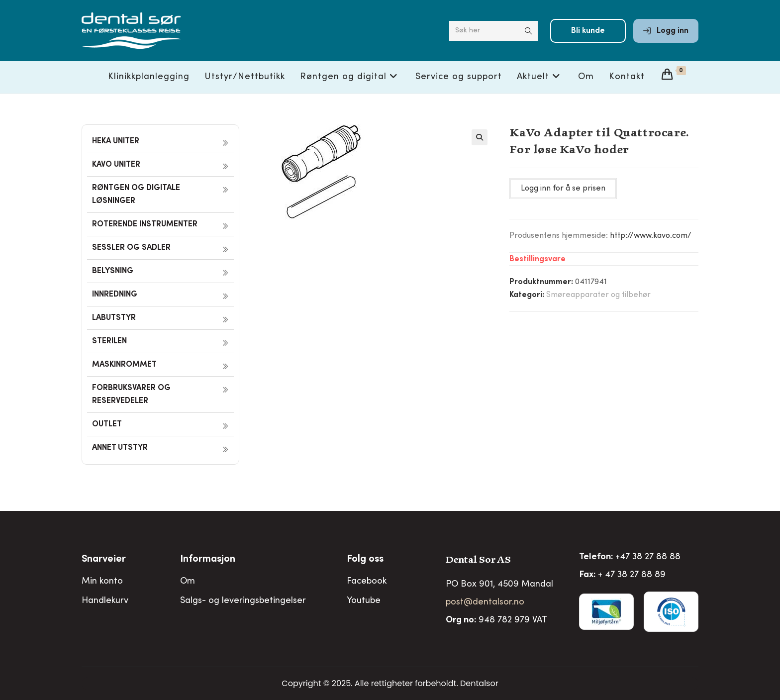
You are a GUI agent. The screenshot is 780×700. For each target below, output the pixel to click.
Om (188, 582)
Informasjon (208, 560)
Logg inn (666, 31)
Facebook (367, 582)
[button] (480, 137)
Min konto (102, 582)
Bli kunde (588, 31)
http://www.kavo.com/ (651, 236)
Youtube (364, 601)
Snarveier (104, 560)
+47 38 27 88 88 (648, 557)
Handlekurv (105, 601)
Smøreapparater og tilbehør (598, 295)
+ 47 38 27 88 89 (632, 575)
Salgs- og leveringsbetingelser (243, 601)
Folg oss (365, 560)
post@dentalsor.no (485, 602)
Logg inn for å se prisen (563, 189)
